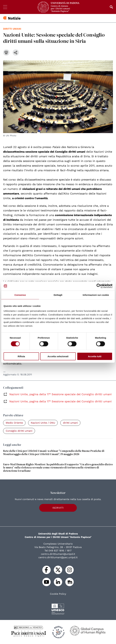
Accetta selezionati (58, 356)
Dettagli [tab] (58, 295)
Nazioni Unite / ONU (43, 423)
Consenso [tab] (20, 295)
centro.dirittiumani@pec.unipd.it (58, 557)
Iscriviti (58, 508)
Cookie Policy (58, 594)
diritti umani (12, 29)
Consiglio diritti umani (19, 431)
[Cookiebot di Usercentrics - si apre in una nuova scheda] (99, 286)
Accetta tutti (95, 356)
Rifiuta (21, 356)
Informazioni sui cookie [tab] (96, 295)
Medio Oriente (14, 423)
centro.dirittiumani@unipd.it (58, 554)
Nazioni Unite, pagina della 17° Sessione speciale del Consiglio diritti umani (60, 394)
